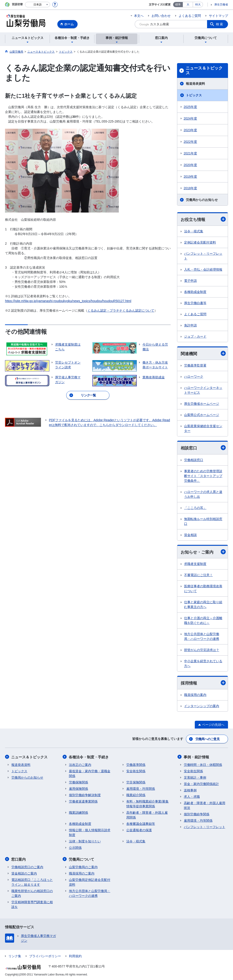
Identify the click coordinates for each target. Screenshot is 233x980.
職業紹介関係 (136, 795)
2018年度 (190, 188)
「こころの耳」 (195, 508)
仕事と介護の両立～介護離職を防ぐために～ (203, 621)
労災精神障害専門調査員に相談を (32, 904)
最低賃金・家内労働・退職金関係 (90, 773)
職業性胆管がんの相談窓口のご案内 (32, 893)
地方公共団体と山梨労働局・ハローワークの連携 (202, 637)
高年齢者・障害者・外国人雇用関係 (147, 815)
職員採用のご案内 (82, 873)
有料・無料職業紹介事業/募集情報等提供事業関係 (147, 804)
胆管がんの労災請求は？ (202, 650)
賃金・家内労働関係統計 (201, 784)
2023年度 (190, 130)
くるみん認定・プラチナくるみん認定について (121, 310)
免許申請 (190, 325)
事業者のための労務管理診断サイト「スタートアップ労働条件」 (203, 476)
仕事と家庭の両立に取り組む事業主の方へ (203, 605)
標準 (178, 5)
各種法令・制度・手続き (89, 757)
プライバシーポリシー (45, 956)
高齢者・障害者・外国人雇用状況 (205, 805)
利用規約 (75, 956)
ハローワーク (194, 377)
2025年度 (190, 107)
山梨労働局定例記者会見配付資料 (90, 882)
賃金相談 (190, 535)
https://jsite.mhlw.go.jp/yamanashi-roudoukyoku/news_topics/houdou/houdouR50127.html (68, 301)
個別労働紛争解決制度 (85, 795)
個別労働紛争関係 (197, 814)
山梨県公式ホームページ (202, 415)
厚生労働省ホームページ (202, 404)
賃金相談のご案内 (24, 873)
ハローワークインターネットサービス (203, 390)
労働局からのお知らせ (202, 200)
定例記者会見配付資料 (200, 242)
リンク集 (15, 956)
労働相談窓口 (194, 460)
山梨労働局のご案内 (83, 867)
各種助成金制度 (195, 292)
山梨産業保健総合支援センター (203, 429)
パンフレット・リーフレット (203, 256)
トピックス (194, 95)
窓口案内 (19, 859)
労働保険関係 (79, 782)
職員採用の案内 (195, 695)
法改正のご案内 (80, 765)
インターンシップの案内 (202, 706)
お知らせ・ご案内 (203, 552)
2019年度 (190, 177)
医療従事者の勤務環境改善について (203, 589)
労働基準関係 (136, 765)
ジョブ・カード (195, 336)
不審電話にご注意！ (198, 575)
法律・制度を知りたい (85, 841)
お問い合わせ (161, 16)
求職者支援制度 (195, 564)
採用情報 (203, 683)
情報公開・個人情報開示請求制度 (90, 832)
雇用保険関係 (79, 788)
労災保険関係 (136, 782)
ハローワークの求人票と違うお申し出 (203, 494)
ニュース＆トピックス (204, 71)
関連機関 (203, 354)
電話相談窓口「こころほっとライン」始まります (32, 882)
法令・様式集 (194, 231)
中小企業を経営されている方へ (203, 664)
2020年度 (190, 165)
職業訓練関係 (79, 812)
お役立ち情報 (203, 219)
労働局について (82, 859)
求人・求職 (192, 796)
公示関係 (75, 847)
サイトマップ (218, 16)
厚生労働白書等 (195, 303)
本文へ (139, 16)
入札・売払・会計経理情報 (203, 269)
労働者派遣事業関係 (83, 801)
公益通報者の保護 (139, 830)
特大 (198, 5)
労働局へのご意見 (208, 739)
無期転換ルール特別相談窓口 (203, 521)
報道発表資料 (195, 84)
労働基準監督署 (195, 366)
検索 (220, 24)
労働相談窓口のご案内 (27, 867)
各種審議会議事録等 (141, 824)
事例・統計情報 (197, 757)
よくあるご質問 (190, 16)
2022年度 (190, 142)
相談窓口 (203, 448)
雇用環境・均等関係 (141, 788)
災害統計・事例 (195, 777)
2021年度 (190, 153)
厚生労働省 (221, 5)
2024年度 (190, 118)
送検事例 (190, 790)
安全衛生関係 (136, 771)
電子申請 (190, 281)
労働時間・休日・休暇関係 (203, 765)
